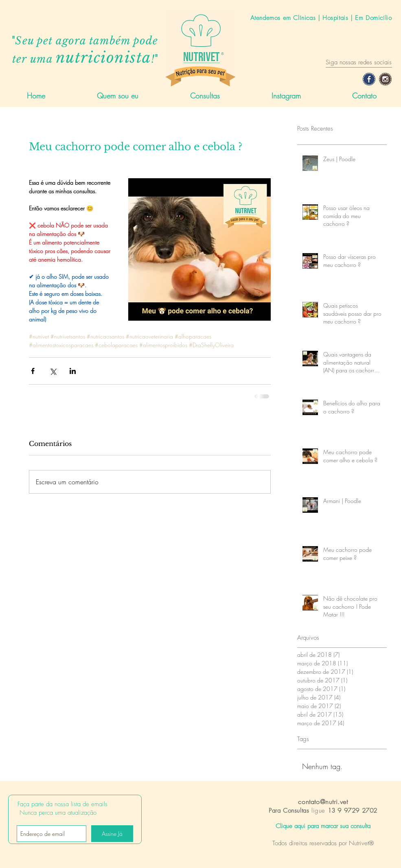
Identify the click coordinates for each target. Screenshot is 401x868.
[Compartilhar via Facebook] (33, 371)
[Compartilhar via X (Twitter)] (53, 371)
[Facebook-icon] (369, 79)
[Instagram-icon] (385, 79)
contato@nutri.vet (323, 802)
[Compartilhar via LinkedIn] (73, 371)
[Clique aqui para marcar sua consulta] (323, 826)
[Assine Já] (112, 834)
